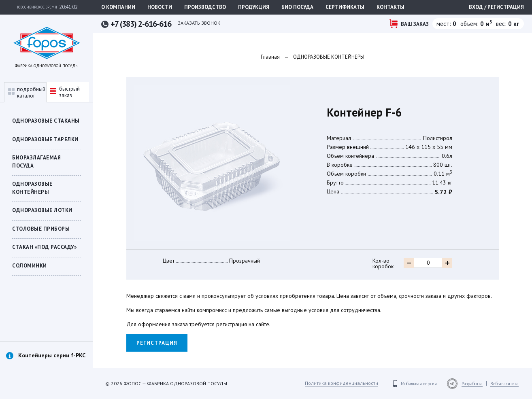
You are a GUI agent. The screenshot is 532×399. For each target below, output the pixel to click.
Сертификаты (345, 7)
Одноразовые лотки (42, 210)
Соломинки (30, 266)
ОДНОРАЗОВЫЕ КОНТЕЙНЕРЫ (32, 188)
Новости (160, 7)
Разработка (472, 384)
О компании (118, 7)
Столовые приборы (41, 229)
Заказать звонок (199, 23)
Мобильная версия (419, 384)
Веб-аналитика (504, 384)
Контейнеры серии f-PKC (52, 355)
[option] (47, 364)
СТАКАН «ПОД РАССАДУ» (44, 247)
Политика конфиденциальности (342, 383)
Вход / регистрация (496, 7)
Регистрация (157, 343)
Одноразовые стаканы (46, 121)
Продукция (254, 7)
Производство (205, 7)
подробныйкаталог (27, 92)
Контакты (390, 7)
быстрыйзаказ (65, 92)
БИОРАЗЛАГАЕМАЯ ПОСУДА (36, 162)
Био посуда (297, 7)
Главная (270, 57)
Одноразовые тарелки (45, 139)
